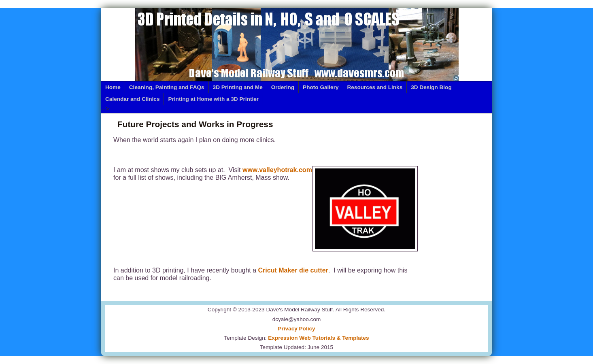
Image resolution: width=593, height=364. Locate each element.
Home (113, 87)
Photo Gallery (321, 87)
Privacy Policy (296, 329)
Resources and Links (375, 87)
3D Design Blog (431, 87)
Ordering (283, 87)
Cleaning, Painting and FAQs (167, 87)
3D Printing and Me (238, 87)
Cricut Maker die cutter (293, 270)
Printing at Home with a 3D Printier (213, 99)
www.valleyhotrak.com (277, 170)
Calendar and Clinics (132, 99)
